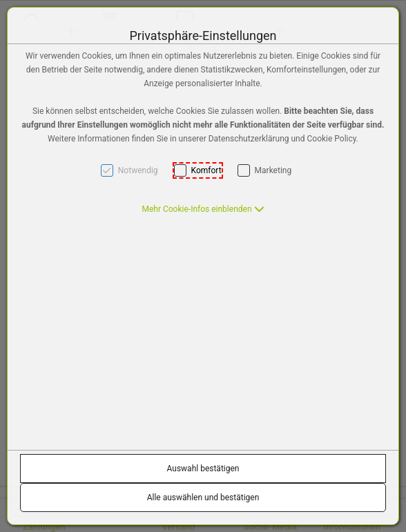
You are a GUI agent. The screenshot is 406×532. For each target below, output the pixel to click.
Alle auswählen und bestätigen (203, 497)
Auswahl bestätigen (203, 469)
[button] (203, 209)
